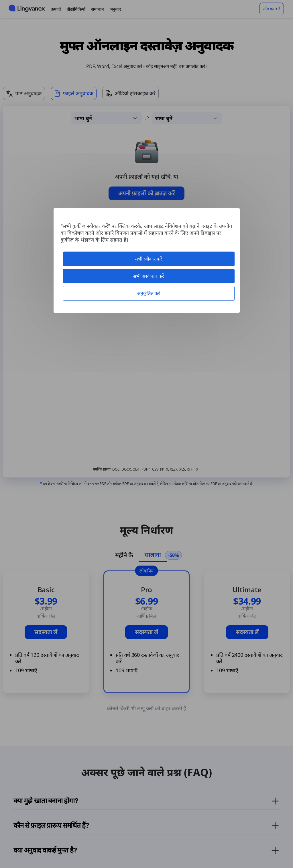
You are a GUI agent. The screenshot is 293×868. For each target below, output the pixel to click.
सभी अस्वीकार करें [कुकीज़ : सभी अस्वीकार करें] (149, 276)
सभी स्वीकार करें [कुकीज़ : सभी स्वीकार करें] (149, 259)
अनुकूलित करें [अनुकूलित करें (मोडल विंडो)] (148, 293)
